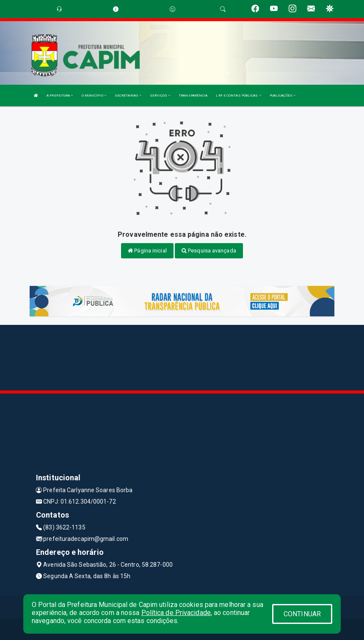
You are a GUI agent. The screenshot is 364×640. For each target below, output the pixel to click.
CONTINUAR (302, 614)
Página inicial (147, 251)
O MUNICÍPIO (94, 96)
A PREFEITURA (60, 96)
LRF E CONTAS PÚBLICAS (238, 96)
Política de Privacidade (176, 613)
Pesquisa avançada (209, 251)
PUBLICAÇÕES (283, 96)
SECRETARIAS (128, 96)
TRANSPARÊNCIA (193, 96)
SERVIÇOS (160, 96)
